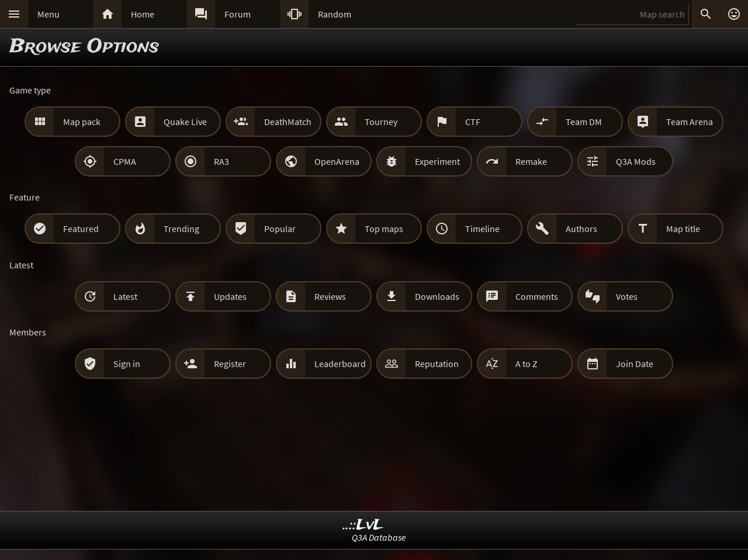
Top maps (384, 229)
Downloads (437, 296)
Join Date (635, 364)
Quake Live (185, 122)
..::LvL (363, 525)
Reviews (330, 296)
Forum (238, 14)
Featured (81, 229)
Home (143, 14)
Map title (683, 229)
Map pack (82, 122)
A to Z (527, 364)
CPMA (125, 161)
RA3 (221, 161)
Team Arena (690, 122)
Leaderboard (340, 364)
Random (335, 14)
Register (230, 364)
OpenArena (337, 161)
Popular (280, 229)
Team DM (584, 122)
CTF (473, 122)
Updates (230, 296)
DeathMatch (288, 122)
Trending (181, 229)
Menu (49, 14)
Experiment (437, 161)
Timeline (482, 229)
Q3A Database (379, 537)
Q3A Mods (636, 161)
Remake (531, 161)
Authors (581, 229)
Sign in (127, 364)
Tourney (381, 122)
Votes (627, 296)
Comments (537, 296)
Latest (125, 296)
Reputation (437, 364)
